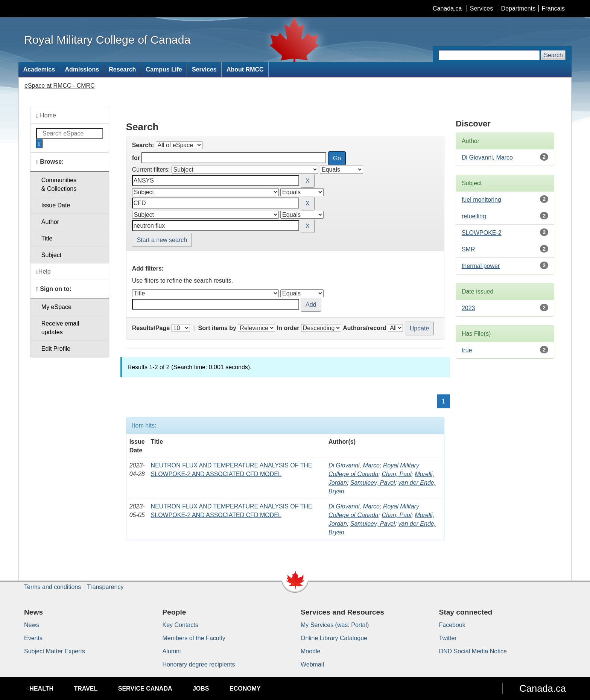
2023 (468, 308)
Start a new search (162, 240)
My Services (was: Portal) (335, 625)
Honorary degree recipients (199, 664)
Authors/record (365, 328)
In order (288, 328)
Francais (553, 8)
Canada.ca (447, 8)
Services (481, 8)
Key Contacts (180, 625)
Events (33, 638)
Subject (51, 255)
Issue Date (56, 205)
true (467, 350)
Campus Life (164, 69)
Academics (39, 69)
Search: (143, 145)
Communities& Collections (59, 184)
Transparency (105, 587)
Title (47, 238)
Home (46, 116)
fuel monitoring (481, 200)
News (32, 625)
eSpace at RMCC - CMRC (60, 86)
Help (43, 272)
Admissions (82, 69)
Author (50, 222)
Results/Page (151, 328)
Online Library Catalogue (334, 638)
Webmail (312, 664)
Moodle (310, 651)
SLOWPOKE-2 (482, 233)
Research (122, 69)
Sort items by (217, 328)
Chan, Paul (396, 474)
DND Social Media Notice (473, 651)
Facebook (452, 625)
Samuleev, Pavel (373, 483)
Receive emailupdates (60, 328)
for (136, 158)
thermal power (481, 266)
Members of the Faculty (194, 638)
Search (553, 55)
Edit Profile (56, 349)
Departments (519, 8)
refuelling (474, 216)
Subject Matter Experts (55, 651)
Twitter (448, 638)
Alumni (172, 651)
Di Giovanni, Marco (354, 465)
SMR (468, 249)
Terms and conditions (52, 587)
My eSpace (56, 307)
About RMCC (245, 69)
